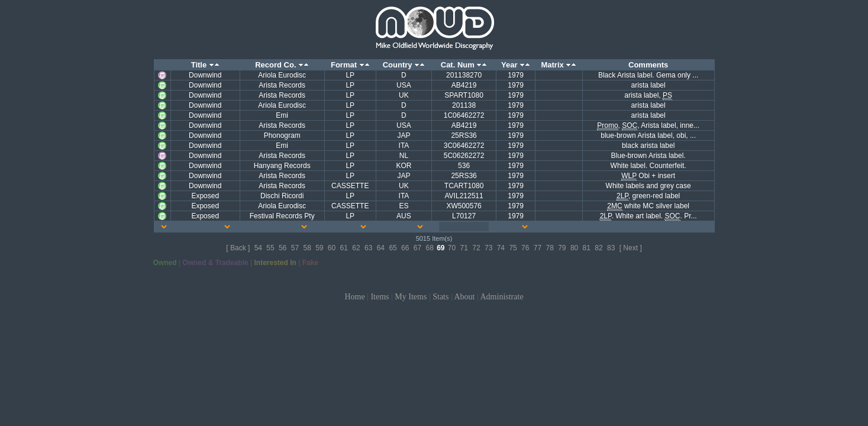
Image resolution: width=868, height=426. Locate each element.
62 (356, 248)
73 (488, 248)
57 (295, 248)
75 (513, 248)
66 (405, 248)
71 (464, 248)
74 (501, 248)
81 (587, 248)
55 (270, 248)
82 (598, 248)
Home (354, 297)
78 (549, 248)
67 (417, 248)
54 (258, 248)
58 (307, 248)
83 (611, 248)
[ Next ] (631, 248)
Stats (441, 297)
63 (368, 248)
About (464, 297)
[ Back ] (238, 248)
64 (381, 248)
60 (332, 248)
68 (429, 248)
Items (380, 297)
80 (574, 248)
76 (525, 248)
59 (319, 248)
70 (452, 248)
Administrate (502, 297)
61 (344, 248)
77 (538, 248)
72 (476, 248)
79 (562, 248)
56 (283, 248)
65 (393, 248)
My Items (411, 297)
